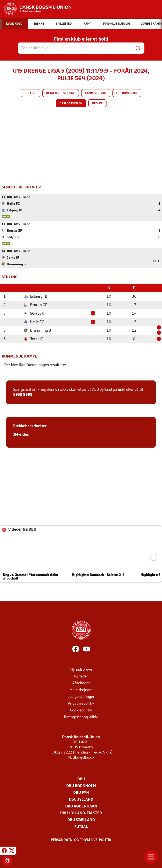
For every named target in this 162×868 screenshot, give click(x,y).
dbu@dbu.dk (84, 757)
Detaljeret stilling (61, 93)
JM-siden (21, 434)
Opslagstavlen (71, 104)
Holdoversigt (127, 93)
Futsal (81, 826)
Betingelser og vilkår (81, 717)
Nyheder (81, 676)
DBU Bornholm (81, 786)
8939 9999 (23, 394)
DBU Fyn (81, 792)
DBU (81, 779)
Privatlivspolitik (81, 703)
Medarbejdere (81, 690)
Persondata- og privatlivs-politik (81, 840)
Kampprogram (96, 93)
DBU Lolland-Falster (81, 813)
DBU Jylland (81, 799)
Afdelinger (81, 683)
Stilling (30, 93)
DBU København (81, 806)
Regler (97, 104)
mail (122, 389)
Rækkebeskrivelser (30, 426)
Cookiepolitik (81, 710)
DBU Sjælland (81, 820)
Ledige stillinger (81, 696)
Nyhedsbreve (81, 669)
